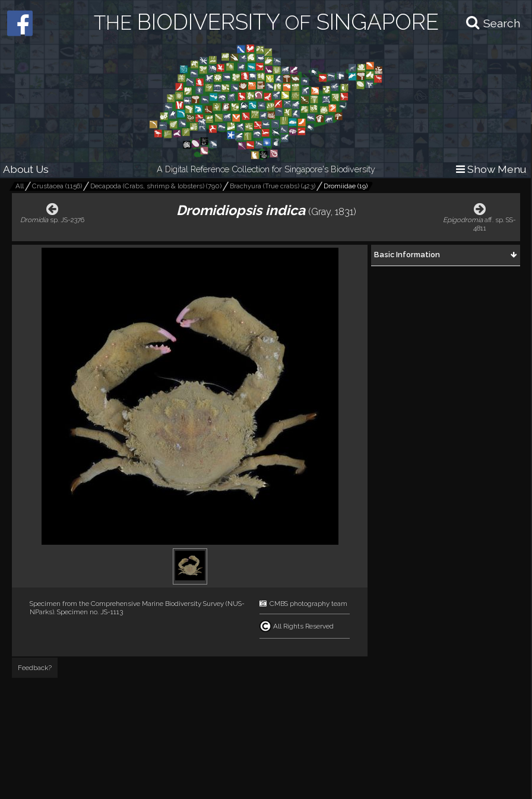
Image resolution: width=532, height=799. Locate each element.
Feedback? (35, 668)
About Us (26, 169)
